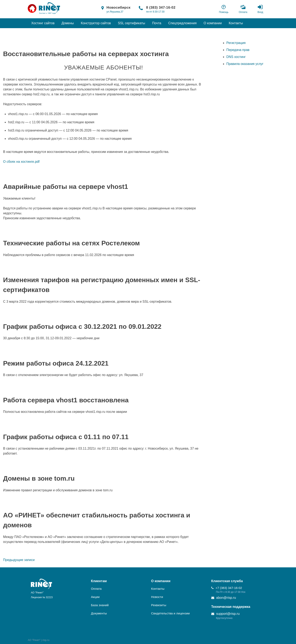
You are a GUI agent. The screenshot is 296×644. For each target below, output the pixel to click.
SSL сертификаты (131, 23)
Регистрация (236, 43)
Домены (68, 23)
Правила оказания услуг (245, 64)
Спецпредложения (182, 23)
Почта (157, 23)
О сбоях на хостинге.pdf (21, 162)
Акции (95, 597)
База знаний (100, 605)
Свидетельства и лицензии (170, 613)
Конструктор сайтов (96, 23)
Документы (99, 613)
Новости (157, 597)
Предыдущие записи (19, 560)
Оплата (96, 589)
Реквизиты (159, 605)
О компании (213, 23)
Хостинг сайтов (43, 23)
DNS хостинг (236, 57)
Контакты (236, 23)
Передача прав (238, 50)
